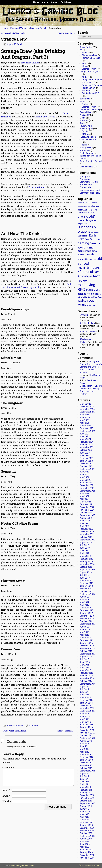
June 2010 (85, 812)
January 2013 (86, 727)
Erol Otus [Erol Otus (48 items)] (90, 239)
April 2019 (84, 553)
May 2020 (84, 523)
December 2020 (87, 507)
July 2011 (84, 776)
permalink (33, 726)
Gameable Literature (89, 110)
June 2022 (85, 475)
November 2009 (87, 831)
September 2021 (87, 491)
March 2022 (85, 480)
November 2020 (87, 510)
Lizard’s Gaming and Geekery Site (37, 11)
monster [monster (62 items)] (90, 254)
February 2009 (86, 850)
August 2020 (86, 518)
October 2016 (86, 621)
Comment (9, 767)
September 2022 (87, 469)
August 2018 (86, 572)
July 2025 (84, 415)
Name (7, 793)
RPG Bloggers (86, 339)
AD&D (85, 77)
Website (7, 804)
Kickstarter (85, 115)
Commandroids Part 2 (90, 193)
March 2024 (85, 439)
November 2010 (87, 798)
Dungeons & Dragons (90, 72)
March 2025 (85, 426)
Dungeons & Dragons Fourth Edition (92, 86)
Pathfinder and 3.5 (90, 93)
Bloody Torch (86, 176)
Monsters (84, 120)
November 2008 (87, 858)
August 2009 (86, 839)
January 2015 (86, 676)
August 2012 (86, 741)
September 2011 (87, 771)
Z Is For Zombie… (66, 33)
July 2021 (84, 494)
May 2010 (84, 814)
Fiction (83, 102)
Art (81, 50)
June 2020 (85, 521)
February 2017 (86, 610)
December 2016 (87, 616)
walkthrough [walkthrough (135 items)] (87, 300)
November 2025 (87, 409)
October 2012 (86, 735)
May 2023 (84, 455)
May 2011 (84, 782)
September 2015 (87, 654)
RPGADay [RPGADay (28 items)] (90, 290)
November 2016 (87, 619)
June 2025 (85, 417)
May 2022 (84, 477)
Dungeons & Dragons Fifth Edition (92, 81)
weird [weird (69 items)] (81, 305)
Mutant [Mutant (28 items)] (81, 259)
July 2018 (84, 575)
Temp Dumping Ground (91, 161)
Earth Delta (66, 2)
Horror (85, 63)
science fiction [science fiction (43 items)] (86, 294)
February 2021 (86, 504)
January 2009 (86, 852)
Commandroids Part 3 (90, 190)
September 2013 (87, 711)
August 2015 (86, 657)
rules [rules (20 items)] (98, 290)
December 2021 (87, 485)
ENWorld (84, 315)
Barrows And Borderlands (86, 186)
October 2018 (86, 567)
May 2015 (84, 665)
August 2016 (86, 627)
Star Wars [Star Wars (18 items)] (98, 297)
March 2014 (85, 697)
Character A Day (89, 55)
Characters (85, 53)
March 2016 (85, 638)
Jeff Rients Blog (87, 323)
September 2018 (87, 570)
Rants (82, 123)
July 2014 (84, 689)
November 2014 (87, 678)
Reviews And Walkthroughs (86, 127)
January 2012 (86, 760)
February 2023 (86, 458)
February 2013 (86, 725)
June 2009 (85, 844)
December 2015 (87, 646)
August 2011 (86, 774)
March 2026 (85, 404)
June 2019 (85, 548)
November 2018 (87, 564)
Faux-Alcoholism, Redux (14, 33)
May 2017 (84, 602)
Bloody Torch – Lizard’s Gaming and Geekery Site (91, 367)
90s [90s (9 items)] (84, 203)
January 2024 (86, 445)
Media (83, 118)
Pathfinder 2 (88, 91)
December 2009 (87, 828)
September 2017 (87, 594)
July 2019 (84, 545)
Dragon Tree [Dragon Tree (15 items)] (82, 224)
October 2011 (86, 768)
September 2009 (87, 836)
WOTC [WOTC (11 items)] (87, 305)
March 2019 (85, 556)
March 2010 (85, 820)
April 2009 (84, 847)
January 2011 (86, 793)
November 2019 (87, 534)
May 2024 (84, 436)
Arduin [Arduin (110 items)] (96, 206)
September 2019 (87, 540)
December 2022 (87, 464)
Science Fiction (89, 69)
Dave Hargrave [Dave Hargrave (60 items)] (87, 220)
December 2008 (87, 855)
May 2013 (84, 719)
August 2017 (86, 597)
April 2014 (84, 695)
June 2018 (85, 578)
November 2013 (87, 708)
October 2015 (86, 651)
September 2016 (87, 624)
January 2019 (86, 561)
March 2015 (85, 670)
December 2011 (87, 763)
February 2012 (86, 757)
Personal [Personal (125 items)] (86, 272)
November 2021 (87, 488)
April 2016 (84, 635)
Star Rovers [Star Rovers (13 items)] (89, 297)
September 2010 (87, 803)
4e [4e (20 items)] (79, 203)
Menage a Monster (88, 331)
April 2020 (84, 526)
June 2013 (85, 716)
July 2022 (84, 472)
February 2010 (86, 822)
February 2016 (86, 640)
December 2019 (87, 532)
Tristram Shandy (38, 187)
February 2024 (86, 442)
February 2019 (86, 559)
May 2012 (84, 749)
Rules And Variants (19, 28)
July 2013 (84, 714)
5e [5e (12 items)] (81, 203)
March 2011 (85, 787)
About (45, 2)
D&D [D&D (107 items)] (92, 216)
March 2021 (85, 502)
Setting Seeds (86, 148)
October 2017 (86, 591)
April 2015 (84, 668)
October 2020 (86, 513)
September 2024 (87, 431)
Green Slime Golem (45, 117)
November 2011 (87, 765)
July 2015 (84, 659)
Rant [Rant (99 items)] (96, 276)
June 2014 (85, 692)
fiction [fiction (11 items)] (98, 240)
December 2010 (87, 795)
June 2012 (85, 746)
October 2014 (86, 681)
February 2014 (86, 700)
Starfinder (84, 150)
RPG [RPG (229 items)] (81, 290)
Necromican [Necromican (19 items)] (91, 259)
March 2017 (85, 608)
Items (84, 145)
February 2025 (86, 428)
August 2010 (86, 806)
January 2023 (86, 461)
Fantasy (86, 104)
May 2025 (84, 420)
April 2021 (84, 499)
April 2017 (84, 605)
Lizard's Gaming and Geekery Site (22, 866)
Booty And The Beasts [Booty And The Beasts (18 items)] (87, 210)
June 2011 (85, 779)
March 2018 (85, 581)
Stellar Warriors (87, 153)
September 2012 (87, 738)
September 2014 (87, 684)
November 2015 (87, 649)
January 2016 (86, 643)
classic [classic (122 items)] (83, 216)
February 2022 (86, 483)
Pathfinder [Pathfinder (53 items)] (84, 268)
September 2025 (87, 412)
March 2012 (85, 754)
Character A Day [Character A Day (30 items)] (86, 213)
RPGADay (84, 134)
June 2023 (85, 453)
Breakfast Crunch (38, 28)
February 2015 (86, 673)
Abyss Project (86, 47)
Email (7, 799)
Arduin (54, 2)
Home (36, 2)
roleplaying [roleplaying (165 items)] (86, 285)
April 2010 (84, 817)
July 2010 (84, 809)
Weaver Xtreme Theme (91, 866)
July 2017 (84, 600)
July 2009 (84, 842)
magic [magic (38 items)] (81, 251)
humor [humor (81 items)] (90, 247)
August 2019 (86, 543)
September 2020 (87, 515)
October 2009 (86, 833)
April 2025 (84, 423)
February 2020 (86, 529)
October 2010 (86, 801)
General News (86, 112)
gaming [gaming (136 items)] (83, 243)
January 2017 (86, 613)
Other (84, 66)
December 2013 (87, 706)
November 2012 (87, 733)
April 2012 (84, 752)
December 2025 (87, 407)
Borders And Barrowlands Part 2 (89, 181)
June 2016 (85, 629)
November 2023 (87, 447)
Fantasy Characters (91, 58)
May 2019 (84, 551)
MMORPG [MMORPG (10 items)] (81, 255)
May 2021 (84, 496)
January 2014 (86, 703)
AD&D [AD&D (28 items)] (88, 203)
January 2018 (86, 586)
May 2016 (84, 632)
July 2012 (84, 744)
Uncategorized (86, 167)
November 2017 (87, 589)
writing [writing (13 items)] (93, 305)
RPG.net (83, 342)
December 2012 (87, 730)
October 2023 (86, 450)
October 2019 (86, 537)
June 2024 (85, 434)
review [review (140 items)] (83, 280)
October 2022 (86, 466)
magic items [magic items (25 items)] (91, 251)
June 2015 (85, 662)
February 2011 (86, 790)
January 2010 (86, 825)
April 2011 (84, 784)
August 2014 (86, 686)
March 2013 (85, 722)
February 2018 (86, 583)
